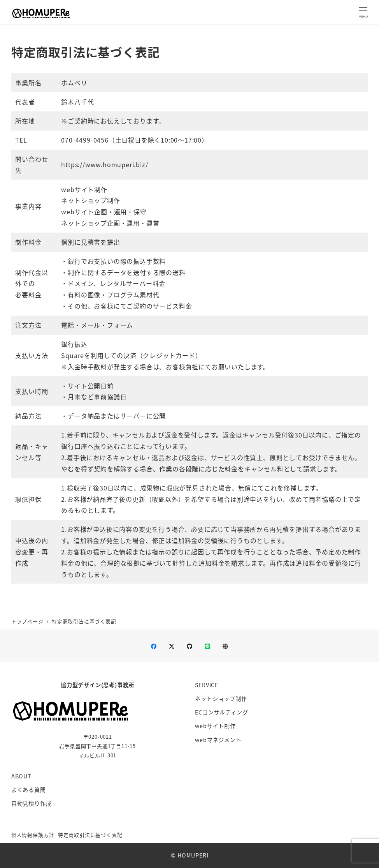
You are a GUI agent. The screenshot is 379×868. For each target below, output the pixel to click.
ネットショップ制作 (221, 699)
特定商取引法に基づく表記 (90, 835)
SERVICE (207, 685)
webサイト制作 (215, 726)
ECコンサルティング (221, 712)
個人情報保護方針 (33, 835)
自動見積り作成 (32, 803)
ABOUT (21, 776)
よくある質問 (29, 790)
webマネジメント (218, 740)
